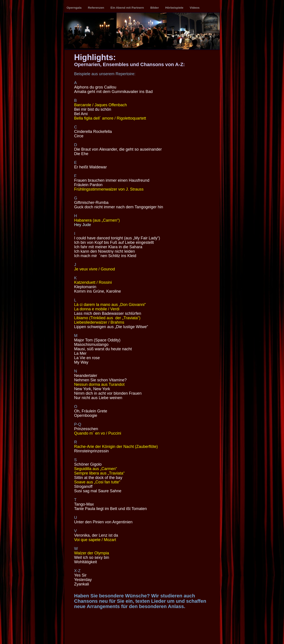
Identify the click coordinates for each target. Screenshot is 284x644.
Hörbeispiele (175, 8)
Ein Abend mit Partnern (128, 8)
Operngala (74, 8)
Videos (195, 8)
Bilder (155, 8)
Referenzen (96, 8)
